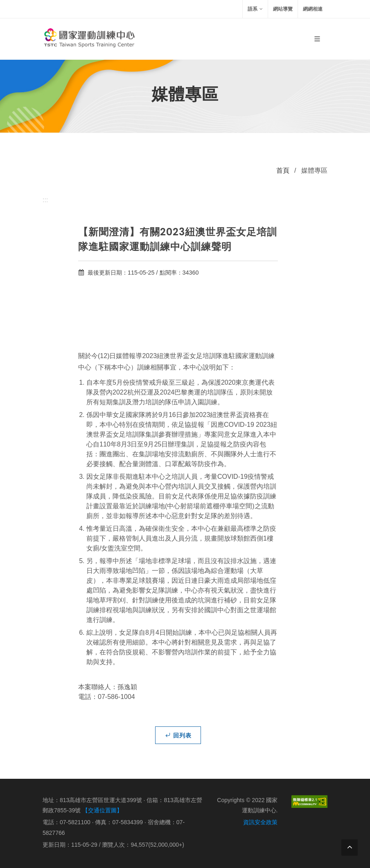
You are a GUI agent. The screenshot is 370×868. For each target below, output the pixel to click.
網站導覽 (283, 9)
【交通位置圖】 (102, 810)
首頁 (283, 170)
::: (45, 200)
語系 (255, 9)
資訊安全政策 (260, 822)
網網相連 (313, 9)
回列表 (178, 735)
